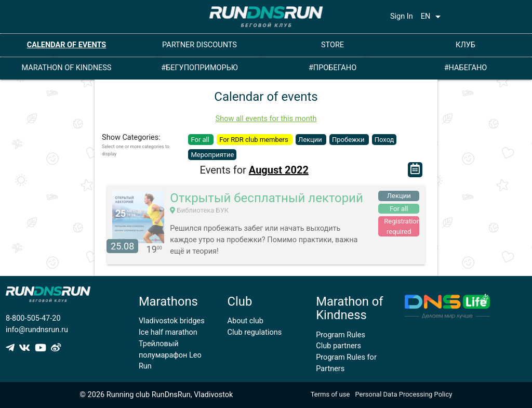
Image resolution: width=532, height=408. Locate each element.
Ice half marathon (168, 332)
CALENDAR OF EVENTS (67, 45)
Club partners (338, 346)
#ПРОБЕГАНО (332, 68)
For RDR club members (255, 140)
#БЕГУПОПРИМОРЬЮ (199, 68)
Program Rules (341, 335)
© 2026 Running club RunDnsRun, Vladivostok (157, 395)
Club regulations (255, 332)
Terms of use (330, 394)
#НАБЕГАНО (466, 68)
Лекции (311, 140)
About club (245, 321)
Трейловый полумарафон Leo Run (170, 355)
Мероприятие (212, 155)
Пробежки (349, 140)
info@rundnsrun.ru (37, 330)
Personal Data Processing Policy (403, 394)
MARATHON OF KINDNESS (67, 68)
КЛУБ (465, 45)
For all (201, 140)
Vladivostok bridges (172, 321)
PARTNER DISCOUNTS (199, 45)
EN (433, 17)
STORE (332, 45)
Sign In (402, 16)
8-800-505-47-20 (33, 318)
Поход (384, 140)
